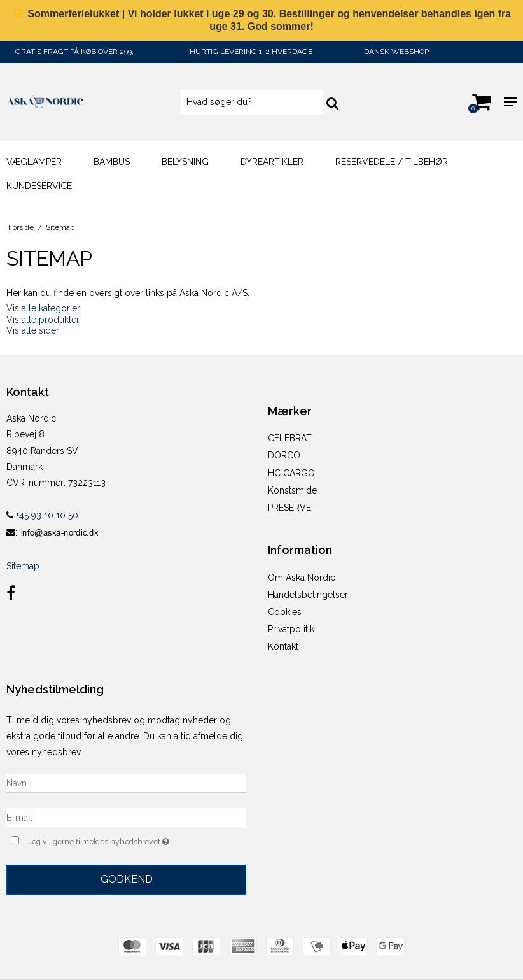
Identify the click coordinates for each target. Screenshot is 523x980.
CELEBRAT (290, 438)
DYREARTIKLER (272, 162)
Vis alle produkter (43, 320)
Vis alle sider (33, 330)
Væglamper (34, 162)
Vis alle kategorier (43, 308)
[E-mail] (126, 817)
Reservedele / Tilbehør (392, 162)
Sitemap (23, 566)
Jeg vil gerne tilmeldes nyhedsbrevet (130, 840)
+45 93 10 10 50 (42, 515)
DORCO (284, 455)
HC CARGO (291, 473)
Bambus (112, 162)
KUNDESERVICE (39, 186)
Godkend (127, 879)
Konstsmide (292, 490)
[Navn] (126, 783)
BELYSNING (185, 162)
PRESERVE (289, 508)
